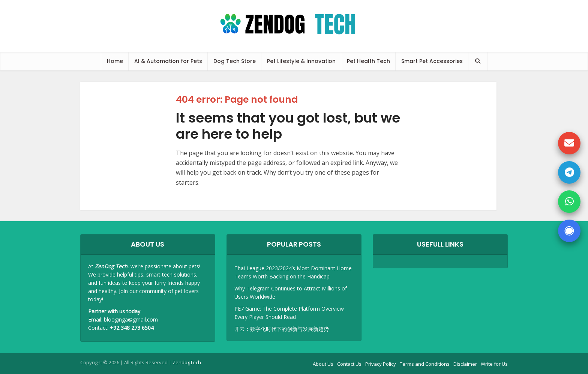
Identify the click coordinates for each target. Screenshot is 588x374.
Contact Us (349, 364)
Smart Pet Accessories (432, 61)
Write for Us (494, 364)
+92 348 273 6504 (132, 328)
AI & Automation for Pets (168, 61)
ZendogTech (187, 362)
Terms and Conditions (425, 364)
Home (115, 61)
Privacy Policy (381, 364)
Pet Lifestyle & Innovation (301, 61)
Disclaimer (465, 364)
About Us (323, 364)
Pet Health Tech (368, 61)
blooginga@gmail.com (131, 319)
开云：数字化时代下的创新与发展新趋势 (282, 329)
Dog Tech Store (235, 61)
